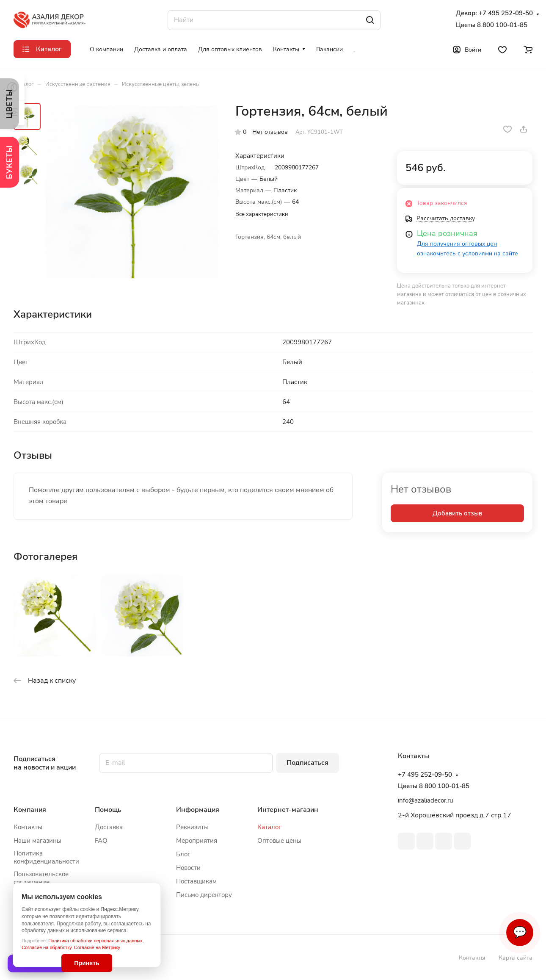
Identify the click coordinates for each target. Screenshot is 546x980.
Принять (87, 963)
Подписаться (307, 763)
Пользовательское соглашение (41, 878)
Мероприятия (197, 841)
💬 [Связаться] (520, 932)
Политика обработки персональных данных (95, 941)
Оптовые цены (279, 841)
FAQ (101, 841)
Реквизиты (192, 827)
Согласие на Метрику (97, 947)
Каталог (269, 827)
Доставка (109, 827)
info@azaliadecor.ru (425, 800)
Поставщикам (196, 881)
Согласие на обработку (47, 947)
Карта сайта (516, 958)
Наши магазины (37, 841)
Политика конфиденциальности (46, 857)
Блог (183, 854)
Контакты (28, 827)
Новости (188, 868)
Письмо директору (204, 895)
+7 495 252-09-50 (506, 13)
